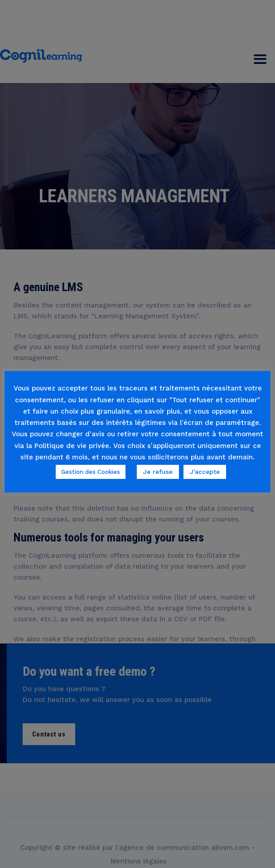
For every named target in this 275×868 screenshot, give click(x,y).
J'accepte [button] (205, 472)
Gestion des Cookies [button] (91, 472)
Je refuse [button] (158, 472)
